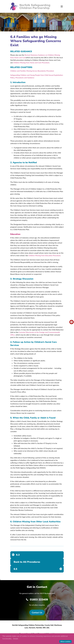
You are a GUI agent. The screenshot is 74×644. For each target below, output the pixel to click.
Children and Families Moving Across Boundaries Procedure (32, 71)
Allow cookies (65, 641)
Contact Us (37, 612)
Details (16, 639)
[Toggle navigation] (62, 6)
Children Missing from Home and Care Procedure (31, 63)
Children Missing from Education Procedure (44, 255)
